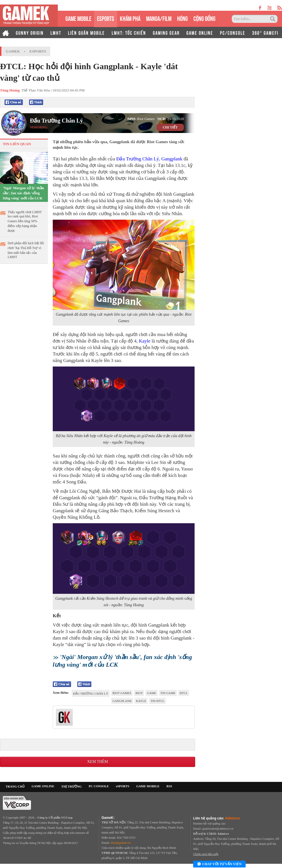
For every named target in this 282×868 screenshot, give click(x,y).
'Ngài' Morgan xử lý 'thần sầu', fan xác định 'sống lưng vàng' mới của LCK (23, 193)
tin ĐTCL (157, 701)
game (151, 693)
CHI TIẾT (170, 127)
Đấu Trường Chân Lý (56, 121)
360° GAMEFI (265, 32)
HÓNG (182, 18)
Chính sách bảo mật (206, 854)
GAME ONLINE (200, 32)
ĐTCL (184, 693)
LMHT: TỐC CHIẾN (129, 32)
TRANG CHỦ (15, 786)
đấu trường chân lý (91, 693)
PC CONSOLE (99, 786)
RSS (169, 786)
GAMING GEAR (166, 32)
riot (139, 693)
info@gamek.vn (121, 843)
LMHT (56, 32)
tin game (168, 693)
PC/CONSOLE (233, 32)
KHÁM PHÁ (130, 18)
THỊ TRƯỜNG (71, 786)
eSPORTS (106, 18)
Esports (38, 51)
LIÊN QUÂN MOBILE (86, 32)
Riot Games (122, 693)
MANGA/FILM (159, 18)
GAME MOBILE (78, 18)
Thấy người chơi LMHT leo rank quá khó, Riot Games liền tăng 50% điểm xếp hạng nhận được (25, 221)
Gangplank (172, 159)
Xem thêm (98, 762)
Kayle (145, 341)
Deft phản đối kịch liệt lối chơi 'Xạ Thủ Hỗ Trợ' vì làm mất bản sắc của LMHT (26, 250)
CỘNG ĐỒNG (204, 18)
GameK (13, 51)
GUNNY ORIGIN (30, 32)
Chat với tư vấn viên (219, 864)
